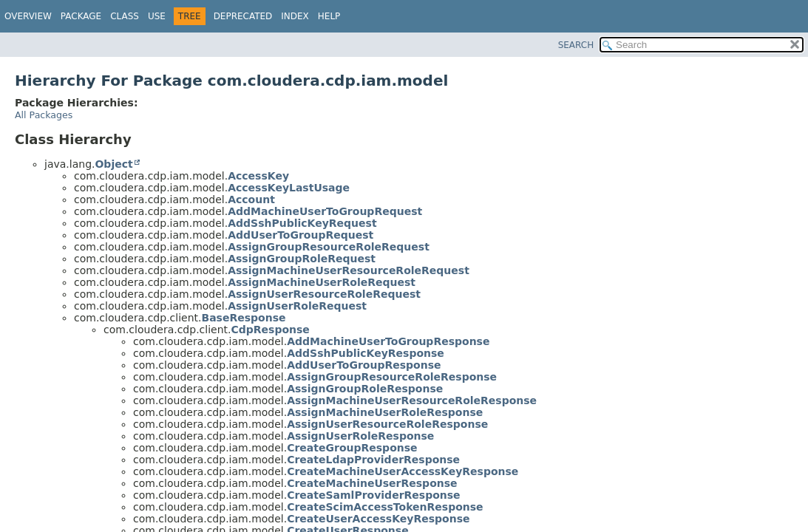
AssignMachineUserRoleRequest (322, 282)
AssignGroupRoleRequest (302, 259)
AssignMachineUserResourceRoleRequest (349, 270)
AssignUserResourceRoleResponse (387, 424)
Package (81, 16)
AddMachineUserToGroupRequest (325, 211)
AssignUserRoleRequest (297, 306)
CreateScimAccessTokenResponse (385, 507)
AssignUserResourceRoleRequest (324, 294)
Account (251, 199)
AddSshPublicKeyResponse (366, 353)
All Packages (44, 115)
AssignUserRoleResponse (360, 436)
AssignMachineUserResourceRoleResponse (412, 400)
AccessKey (258, 176)
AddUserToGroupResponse (364, 365)
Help (329, 16)
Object (113, 164)
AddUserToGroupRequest (301, 235)
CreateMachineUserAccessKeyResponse (403, 471)
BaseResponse (243, 318)
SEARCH (576, 45)
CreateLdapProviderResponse (373, 460)
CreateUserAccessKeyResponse (378, 519)
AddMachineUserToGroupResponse (388, 341)
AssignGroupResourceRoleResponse (392, 377)
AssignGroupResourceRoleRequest (329, 247)
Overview (28, 16)
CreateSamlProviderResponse (373, 495)
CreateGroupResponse (352, 448)
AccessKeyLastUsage (289, 188)
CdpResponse (270, 330)
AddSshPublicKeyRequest (302, 223)
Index (295, 16)
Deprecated (243, 16)
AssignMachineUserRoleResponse (385, 412)
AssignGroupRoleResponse (365, 389)
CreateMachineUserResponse (372, 483)
